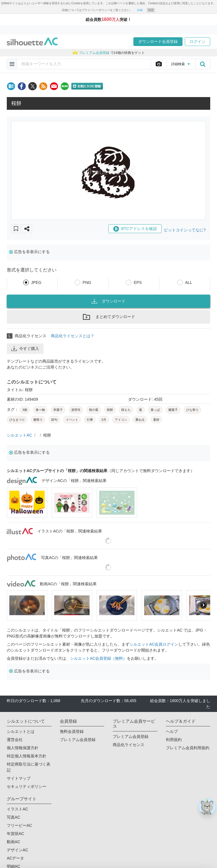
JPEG (36, 282)
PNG (87, 282)
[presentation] (203, 605)
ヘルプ (172, 731)
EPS (138, 282)
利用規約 (174, 740)
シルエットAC (19, 435)
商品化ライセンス (129, 745)
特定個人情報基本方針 (27, 756)
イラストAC (17, 809)
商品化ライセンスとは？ (73, 336)
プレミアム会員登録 (78, 740)
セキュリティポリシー (27, 786)
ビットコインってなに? (185, 230)
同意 (151, 10)
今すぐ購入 (25, 348)
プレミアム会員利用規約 (188, 748)
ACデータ (15, 858)
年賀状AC (15, 834)
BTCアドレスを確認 (135, 229)
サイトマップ (19, 778)
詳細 (140, 10)
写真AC (13, 817)
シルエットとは (21, 731)
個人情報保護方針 (23, 748)
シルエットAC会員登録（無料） (98, 658)
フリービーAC (19, 825)
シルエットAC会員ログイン (154, 644)
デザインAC (17, 850)
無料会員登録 (72, 731)
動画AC (13, 842)
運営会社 (15, 740)
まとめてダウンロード (108, 317)
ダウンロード (108, 301)
